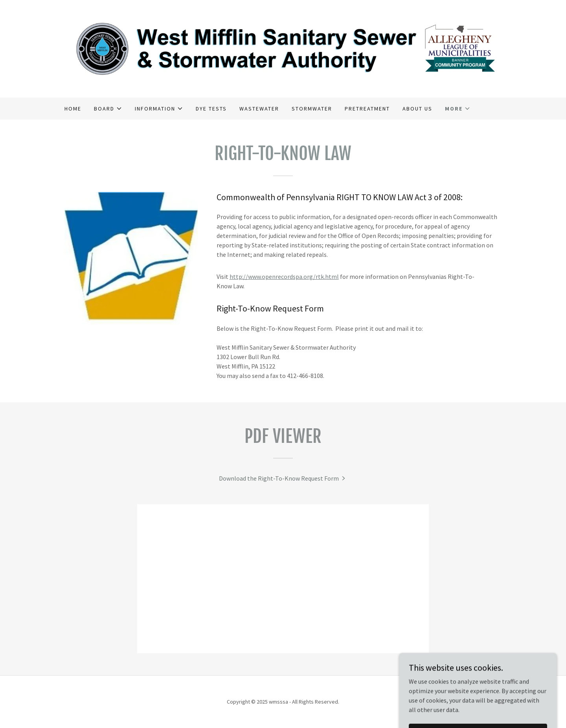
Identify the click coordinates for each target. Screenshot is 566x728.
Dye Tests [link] (211, 109)
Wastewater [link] (259, 109)
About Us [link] (417, 109)
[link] (283, 48)
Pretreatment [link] (367, 109)
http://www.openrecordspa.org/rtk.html (284, 276)
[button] (108, 109)
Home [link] (73, 109)
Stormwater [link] (312, 109)
